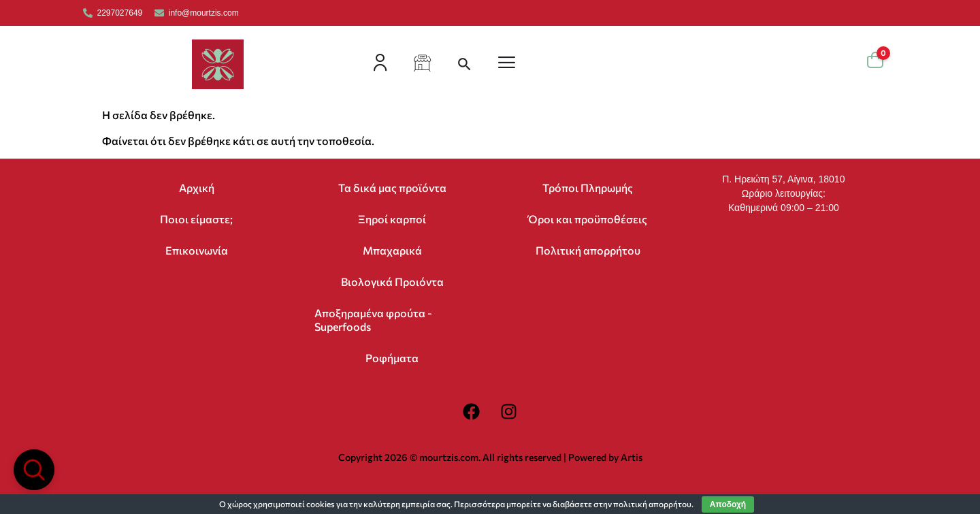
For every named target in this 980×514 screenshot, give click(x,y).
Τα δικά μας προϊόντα (392, 188)
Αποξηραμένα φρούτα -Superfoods (373, 320)
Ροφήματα (392, 358)
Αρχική (197, 188)
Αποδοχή (728, 504)
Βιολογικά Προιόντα (392, 282)
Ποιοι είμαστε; (196, 219)
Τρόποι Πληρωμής (588, 188)
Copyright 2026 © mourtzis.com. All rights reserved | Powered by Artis (490, 457)
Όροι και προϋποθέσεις (588, 219)
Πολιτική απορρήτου (588, 250)
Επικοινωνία (197, 250)
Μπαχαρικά (392, 250)
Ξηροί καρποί (392, 219)
